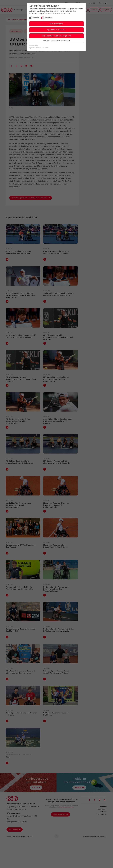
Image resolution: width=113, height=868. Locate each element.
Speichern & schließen (56, 30)
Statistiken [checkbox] (48, 18)
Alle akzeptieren (56, 24)
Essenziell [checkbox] (36, 18)
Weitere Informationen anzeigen (56, 41)
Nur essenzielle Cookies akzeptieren (57, 36)
